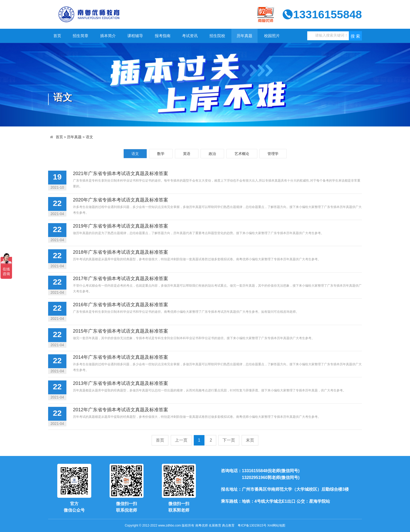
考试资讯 (190, 36)
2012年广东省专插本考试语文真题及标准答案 (121, 410)
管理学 (273, 154)
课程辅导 (135, 36)
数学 (161, 154)
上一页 (181, 440)
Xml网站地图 (276, 525)
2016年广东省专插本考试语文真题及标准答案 (121, 305)
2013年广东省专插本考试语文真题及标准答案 (121, 383)
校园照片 (272, 36)
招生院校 (217, 36)
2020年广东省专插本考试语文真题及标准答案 (121, 200)
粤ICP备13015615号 (252, 525)
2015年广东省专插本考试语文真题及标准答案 (121, 331)
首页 (57, 36)
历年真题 (244, 36)
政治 (212, 154)
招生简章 (81, 36)
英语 (187, 154)
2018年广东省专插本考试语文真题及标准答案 (121, 252)
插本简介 (108, 36)
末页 (250, 440)
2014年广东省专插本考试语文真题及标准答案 (121, 357)
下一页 (229, 440)
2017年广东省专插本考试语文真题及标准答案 (121, 279)
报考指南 (163, 36)
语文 (89, 137)
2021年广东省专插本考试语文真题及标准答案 (121, 174)
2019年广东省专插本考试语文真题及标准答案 (121, 226)
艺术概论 (242, 154)
